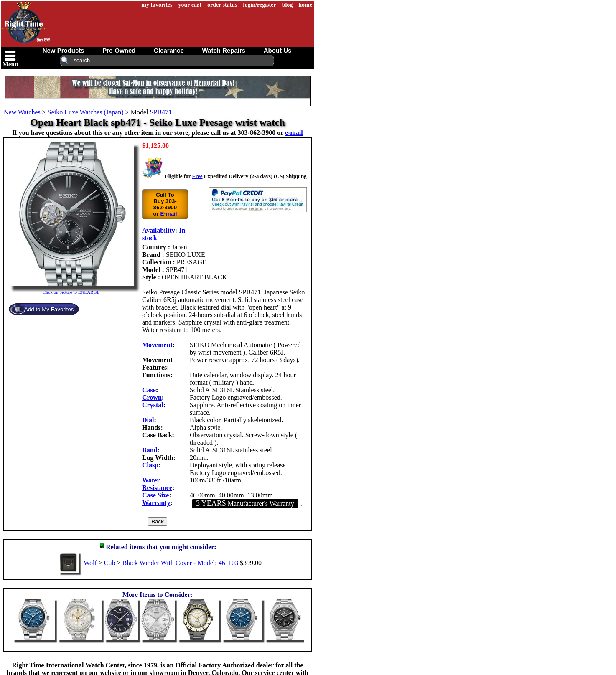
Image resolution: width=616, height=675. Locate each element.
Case (149, 390)
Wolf (90, 563)
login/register (260, 5)
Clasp (150, 465)
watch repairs (224, 50)
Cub (110, 563)
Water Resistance (157, 484)
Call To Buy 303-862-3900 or (165, 204)
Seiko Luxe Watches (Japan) (86, 112)
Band (150, 450)
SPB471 (160, 112)
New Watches (22, 112)
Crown (152, 397)
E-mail (169, 214)
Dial (148, 420)
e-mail (294, 133)
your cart (190, 5)
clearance (169, 50)
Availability (159, 230)
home (305, 5)
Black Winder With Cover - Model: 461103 (180, 563)
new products (64, 50)
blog (288, 5)
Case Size (155, 495)
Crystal (153, 405)
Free (197, 176)
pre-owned (119, 50)
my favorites (157, 5)
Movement (157, 345)
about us (278, 50)
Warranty (156, 503)
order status (222, 5)
